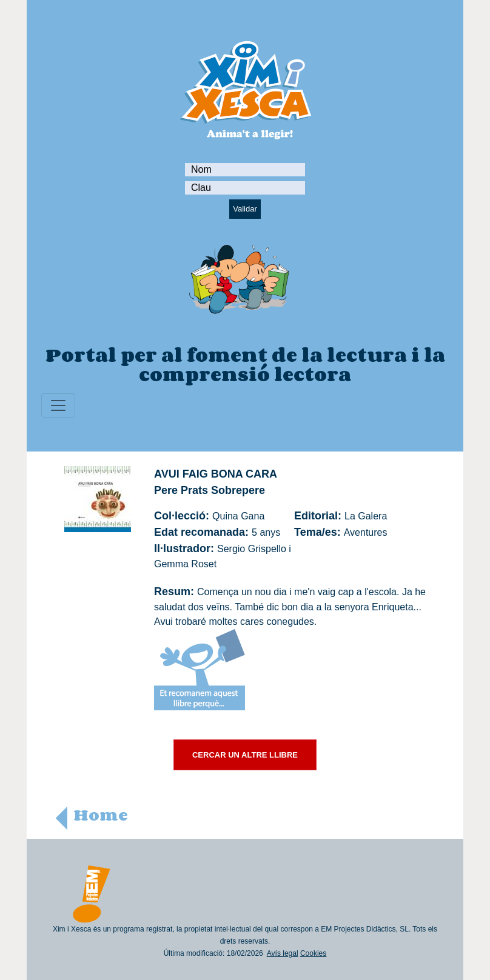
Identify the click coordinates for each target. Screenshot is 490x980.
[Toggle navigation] (58, 405)
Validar (245, 209)
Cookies (313, 953)
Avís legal (283, 953)
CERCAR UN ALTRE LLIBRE (245, 755)
